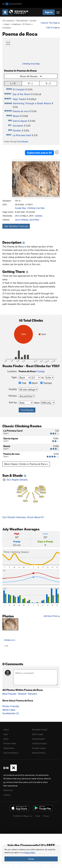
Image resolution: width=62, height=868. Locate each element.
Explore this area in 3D (39, 153)
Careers (7, 795)
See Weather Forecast (16, 226)
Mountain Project (40, 730)
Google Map (20, 208)
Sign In (49, 12)
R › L (31, 83)
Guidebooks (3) (11, 713)
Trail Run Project (39, 743)
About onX (8, 790)
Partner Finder (10, 743)
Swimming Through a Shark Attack (32, 103)
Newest (22, 694)
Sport (33, 383)
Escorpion (18, 126)
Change (40, 371)
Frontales (7, 28)
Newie (16, 116)
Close (31, 859)
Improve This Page (50, 23)
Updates (39, 216)
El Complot (19, 89)
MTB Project (38, 734)
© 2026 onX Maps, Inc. (23, 816)
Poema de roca (21, 111)
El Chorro (27, 24)
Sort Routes (23, 141)
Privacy (46, 816)
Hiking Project (38, 739)
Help (5, 734)
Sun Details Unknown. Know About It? (23, 517)
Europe (33, 21)
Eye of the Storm (22, 94)
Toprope (46, 383)
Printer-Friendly (11, 706)
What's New (9, 710)
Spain (7, 24)
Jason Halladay (22, 220)
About (6, 730)
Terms (38, 816)
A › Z (48, 83)
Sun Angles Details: (31, 491)
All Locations (8, 21)
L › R (13, 83)
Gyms (6, 739)
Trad (22, 383)
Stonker (17, 130)
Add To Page (53, 27)
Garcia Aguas (20, 121)
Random (33, 694)
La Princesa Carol (22, 135)
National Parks (39, 753)
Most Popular (9, 694)
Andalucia (16, 24)
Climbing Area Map (31, 64)
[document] (31, 855)
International (22, 21)
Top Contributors (11, 753)
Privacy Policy (30, 853)
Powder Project (39, 748)
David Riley (34, 220)
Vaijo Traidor (19, 99)
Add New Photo (52, 616)
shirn (17, 216)
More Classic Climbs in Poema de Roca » (26, 464)
